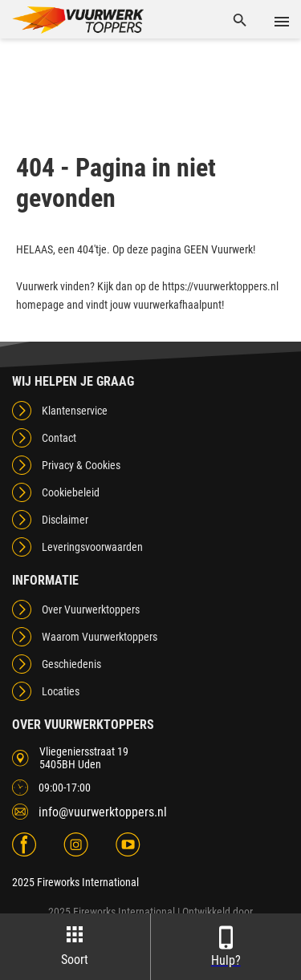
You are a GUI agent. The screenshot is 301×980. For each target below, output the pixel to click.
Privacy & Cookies (81, 465)
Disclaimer (65, 520)
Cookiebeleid (71, 492)
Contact (59, 438)
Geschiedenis (71, 664)
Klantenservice (75, 411)
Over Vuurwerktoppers (91, 609)
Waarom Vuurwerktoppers (100, 637)
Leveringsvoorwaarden (92, 547)
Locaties (61, 691)
